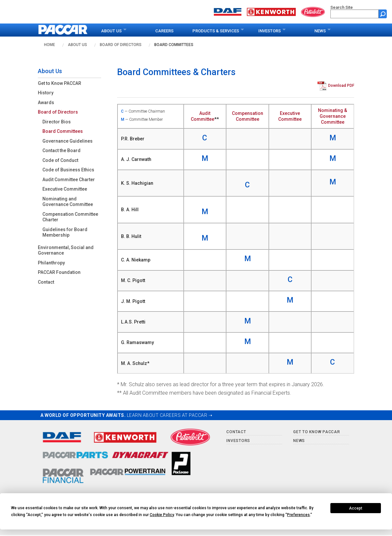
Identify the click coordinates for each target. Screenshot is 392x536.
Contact (46, 282)
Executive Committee (65, 189)
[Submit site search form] (383, 14)
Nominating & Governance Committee (332, 116)
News (320, 31)
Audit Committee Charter (69, 180)
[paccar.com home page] (63, 30)
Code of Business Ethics (68, 170)
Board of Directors (121, 45)
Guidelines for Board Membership (65, 232)
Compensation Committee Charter (70, 217)
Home (50, 45)
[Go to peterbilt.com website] (313, 11)
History (46, 93)
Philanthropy (51, 263)
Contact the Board (61, 150)
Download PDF (341, 86)
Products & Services (216, 31)
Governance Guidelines (68, 141)
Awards (46, 102)
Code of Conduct (60, 160)
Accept (356, 508)
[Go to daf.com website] (228, 11)
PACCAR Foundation (59, 272)
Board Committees (174, 45)
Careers (164, 31)
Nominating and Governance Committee (68, 202)
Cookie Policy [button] (162, 515)
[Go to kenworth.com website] (271, 11)
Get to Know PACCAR (60, 83)
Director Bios (57, 122)
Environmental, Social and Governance (66, 250)
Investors (270, 31)
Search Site (342, 7)
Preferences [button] (298, 515)
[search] (354, 14)
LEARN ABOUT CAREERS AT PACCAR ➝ (170, 415)
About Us (111, 31)
